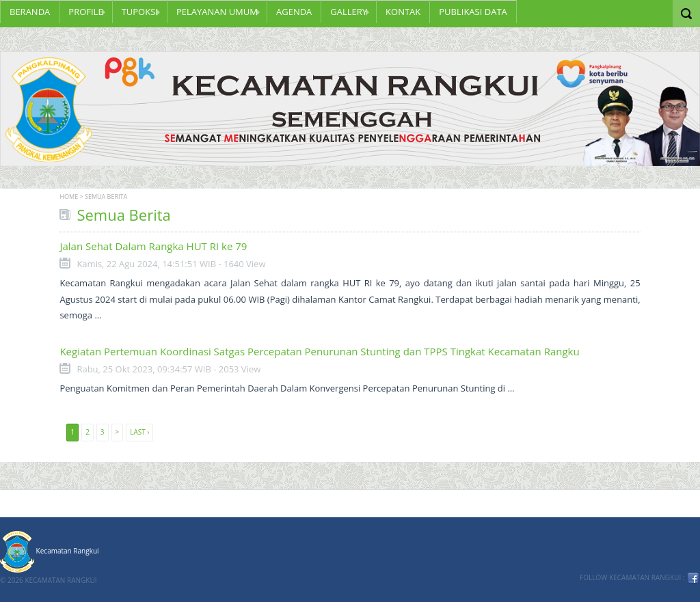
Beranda (30, 12)
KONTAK (403, 12)
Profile (85, 12)
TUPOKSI (140, 12)
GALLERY (349, 12)
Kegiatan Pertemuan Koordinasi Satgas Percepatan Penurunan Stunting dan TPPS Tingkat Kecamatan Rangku (319, 351)
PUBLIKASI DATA (473, 12)
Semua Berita (106, 196)
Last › (139, 432)
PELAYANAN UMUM (217, 12)
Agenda (294, 12)
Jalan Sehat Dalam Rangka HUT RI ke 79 (153, 246)
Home (69, 196)
